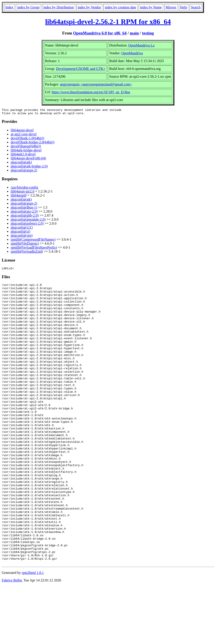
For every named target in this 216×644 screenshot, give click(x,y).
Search (196, 7)
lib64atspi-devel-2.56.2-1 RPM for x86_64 (108, 22)
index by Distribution (59, 7)
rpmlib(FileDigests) (25, 245)
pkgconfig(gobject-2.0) (27, 225)
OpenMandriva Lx (141, 45)
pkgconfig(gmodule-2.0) (28, 221)
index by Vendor (89, 7)
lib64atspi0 (19, 197)
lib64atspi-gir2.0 (22, 193)
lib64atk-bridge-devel (26, 151)
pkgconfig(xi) (20, 233)
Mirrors (171, 7)
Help (184, 7)
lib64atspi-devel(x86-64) (28, 159)
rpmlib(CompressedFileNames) (33, 241)
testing (148, 33)
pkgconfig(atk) (21, 164)
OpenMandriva (132, 53)
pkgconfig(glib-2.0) (25, 217)
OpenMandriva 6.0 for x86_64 (100, 33)
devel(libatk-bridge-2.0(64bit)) (33, 143)
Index (9, 7)
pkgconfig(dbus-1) (24, 209)
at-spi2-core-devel (24, 135)
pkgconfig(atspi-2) (24, 172)
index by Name (151, 7)
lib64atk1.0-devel (23, 155)
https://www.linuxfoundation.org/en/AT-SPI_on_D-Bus (91, 92)
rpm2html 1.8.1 (33, 631)
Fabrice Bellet (12, 638)
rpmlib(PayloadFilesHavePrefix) (34, 249)
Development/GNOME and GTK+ (81, 69)
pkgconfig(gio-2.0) (24, 213)
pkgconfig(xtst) (22, 237)
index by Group (28, 7)
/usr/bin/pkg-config (24, 189)
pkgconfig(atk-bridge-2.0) (29, 168)
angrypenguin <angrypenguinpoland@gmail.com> (96, 84)
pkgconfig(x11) (22, 229)
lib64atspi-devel (22, 131)
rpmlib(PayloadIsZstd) (27, 253)
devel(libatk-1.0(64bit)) (27, 139)
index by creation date (120, 7)
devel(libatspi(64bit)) (26, 147)
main (134, 33)
